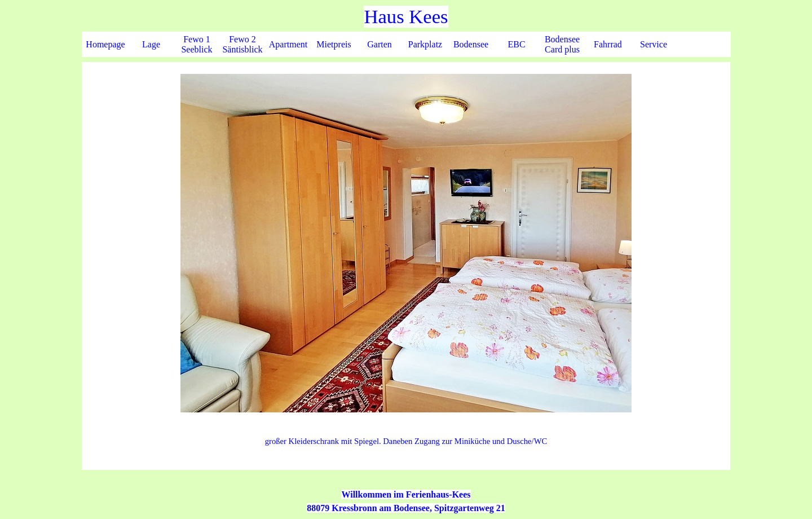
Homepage (105, 44)
